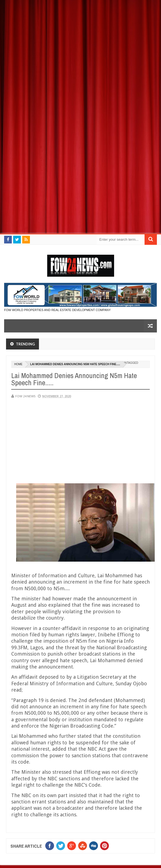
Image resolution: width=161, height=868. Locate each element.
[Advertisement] (80, 38)
